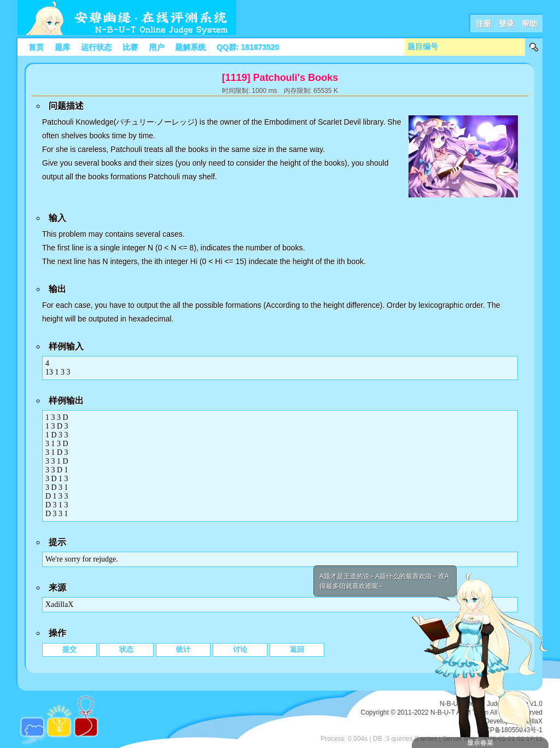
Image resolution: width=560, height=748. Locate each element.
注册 (483, 24)
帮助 (529, 24)
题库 (62, 47)
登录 (506, 24)
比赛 (130, 47)
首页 (36, 47)
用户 (156, 47)
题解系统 (190, 47)
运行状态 (96, 47)
